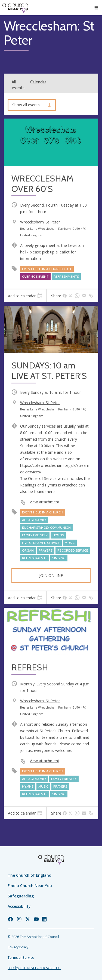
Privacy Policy (18, 947)
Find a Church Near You (30, 886)
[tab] (25, 296)
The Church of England (30, 875)
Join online (51, 575)
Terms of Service (21, 958)
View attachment (44, 502)
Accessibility (19, 906)
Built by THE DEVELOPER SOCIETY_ (34, 968)
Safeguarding (21, 896)
